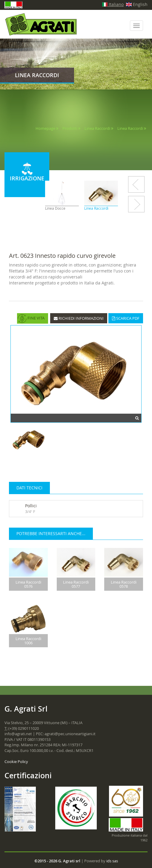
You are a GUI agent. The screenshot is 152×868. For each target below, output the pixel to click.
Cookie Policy (16, 762)
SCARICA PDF (126, 318)
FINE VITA (31, 319)
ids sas (112, 861)
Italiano (113, 4)
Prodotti (70, 128)
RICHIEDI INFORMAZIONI (79, 318)
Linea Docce (56, 208)
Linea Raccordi (97, 128)
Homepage (45, 128)
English (137, 4)
